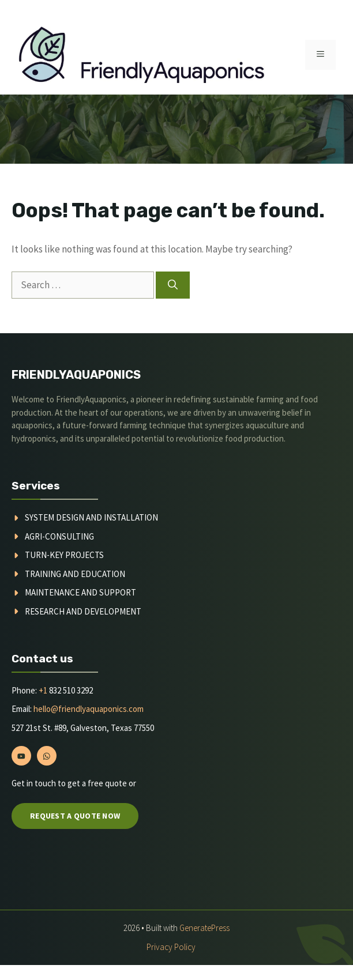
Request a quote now (75, 816)
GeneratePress (204, 928)
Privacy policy (171, 947)
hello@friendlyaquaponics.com (88, 709)
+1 (43, 690)
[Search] (173, 285)
